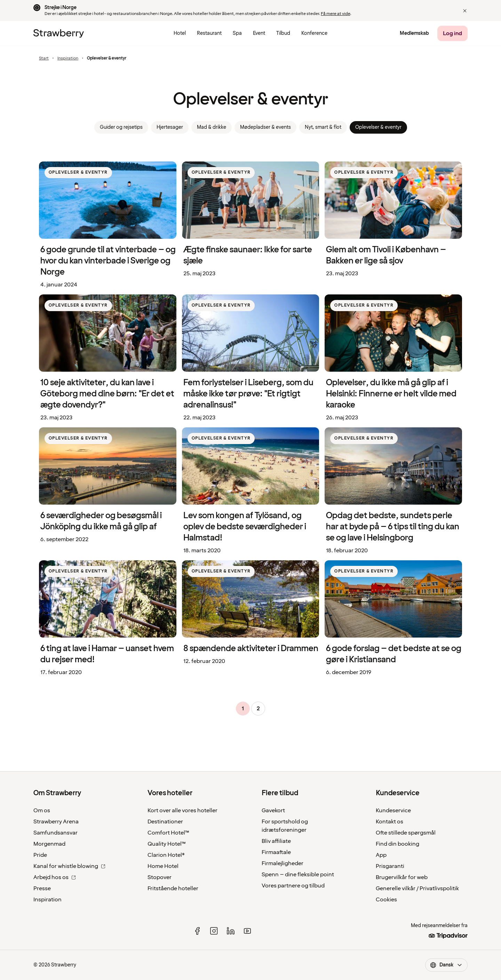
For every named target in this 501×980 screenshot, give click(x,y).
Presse (42, 888)
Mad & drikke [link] (212, 127)
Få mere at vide (335, 14)
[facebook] (197, 931)
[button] (465, 11)
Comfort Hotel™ (168, 833)
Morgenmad (49, 844)
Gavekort (273, 811)
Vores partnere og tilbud (293, 886)
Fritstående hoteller (173, 888)
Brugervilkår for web (402, 877)
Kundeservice (393, 811)
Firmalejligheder (283, 863)
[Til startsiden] (59, 33)
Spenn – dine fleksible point (298, 875)
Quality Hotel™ (167, 844)
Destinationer (165, 822)
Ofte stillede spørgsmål (406, 833)
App (381, 855)
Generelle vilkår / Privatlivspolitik (417, 888)
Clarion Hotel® (166, 855)
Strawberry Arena (56, 822)
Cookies (386, 900)
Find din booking (397, 844)
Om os (42, 811)
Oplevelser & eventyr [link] (378, 127)
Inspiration (68, 58)
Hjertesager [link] (170, 127)
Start (44, 58)
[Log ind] (452, 33)
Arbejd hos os (55, 877)
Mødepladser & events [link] (265, 127)
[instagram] (214, 931)
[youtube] (247, 931)
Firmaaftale (276, 852)
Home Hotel (163, 866)
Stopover (160, 877)
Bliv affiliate (276, 841)
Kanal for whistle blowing (69, 866)
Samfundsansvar (55, 833)
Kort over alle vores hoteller (182, 811)
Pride (40, 855)
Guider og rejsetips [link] (121, 127)
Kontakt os (389, 822)
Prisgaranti (390, 866)
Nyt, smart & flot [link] (323, 127)
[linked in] (231, 931)
